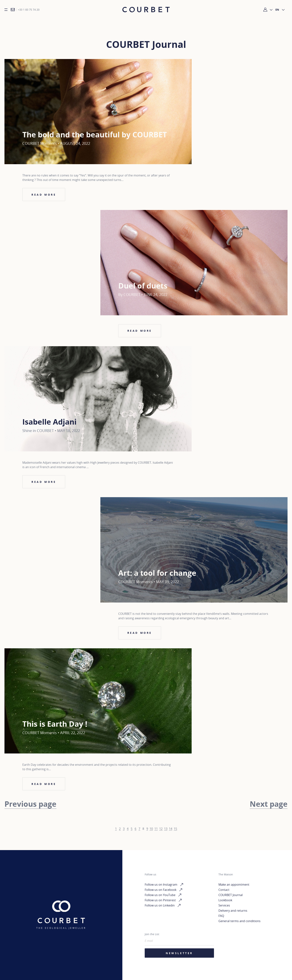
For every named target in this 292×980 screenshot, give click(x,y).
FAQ (221, 916)
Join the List (152, 934)
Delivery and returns (233, 911)
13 (166, 830)
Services (224, 905)
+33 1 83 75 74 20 (29, 11)
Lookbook (225, 900)
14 (171, 830)
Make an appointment (234, 885)
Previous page (30, 805)
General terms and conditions (239, 921)
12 (161, 830)
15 (175, 830)
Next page (269, 805)
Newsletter (179, 953)
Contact (224, 890)
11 (156, 830)
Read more (44, 196)
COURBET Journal (231, 895)
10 (151, 830)
